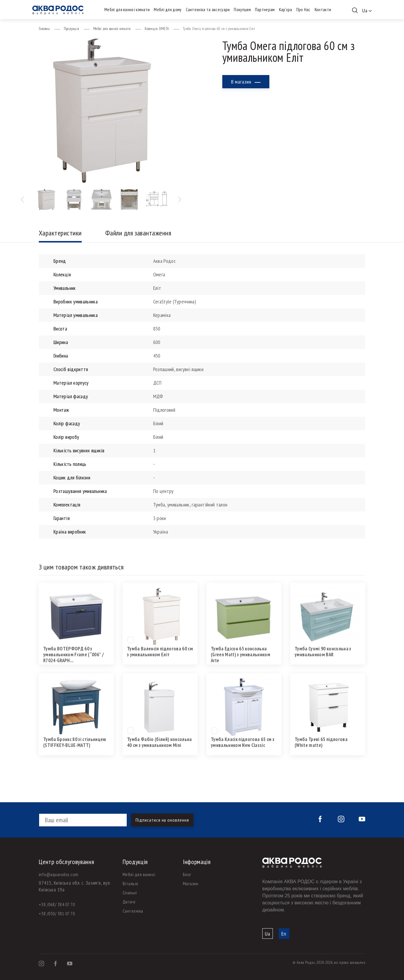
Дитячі (129, 902)
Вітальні (130, 883)
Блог (187, 874)
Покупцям (242, 10)
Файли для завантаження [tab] (138, 233)
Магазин (191, 883)
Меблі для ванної (139, 874)
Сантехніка (133, 911)
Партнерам (265, 10)
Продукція (71, 29)
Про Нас (303, 10)
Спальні (130, 893)
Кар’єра (286, 10)
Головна (44, 29)
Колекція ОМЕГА (157, 29)
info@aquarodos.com (59, 874)
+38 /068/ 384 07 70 (57, 904)
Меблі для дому (168, 10)
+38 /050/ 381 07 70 (57, 913)
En (284, 934)
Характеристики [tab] (60, 233)
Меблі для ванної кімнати (127, 10)
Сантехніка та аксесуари (208, 10)
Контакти (323, 10)
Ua (268, 934)
